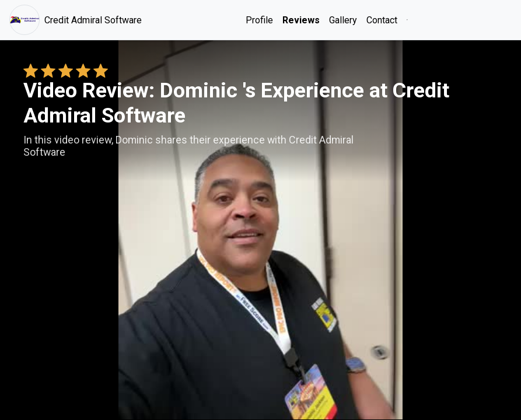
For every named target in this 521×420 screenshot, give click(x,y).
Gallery (343, 20)
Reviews (301, 20)
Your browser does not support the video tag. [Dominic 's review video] (260, 230)
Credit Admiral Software (76, 20)
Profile (259, 20)
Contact (382, 20)
